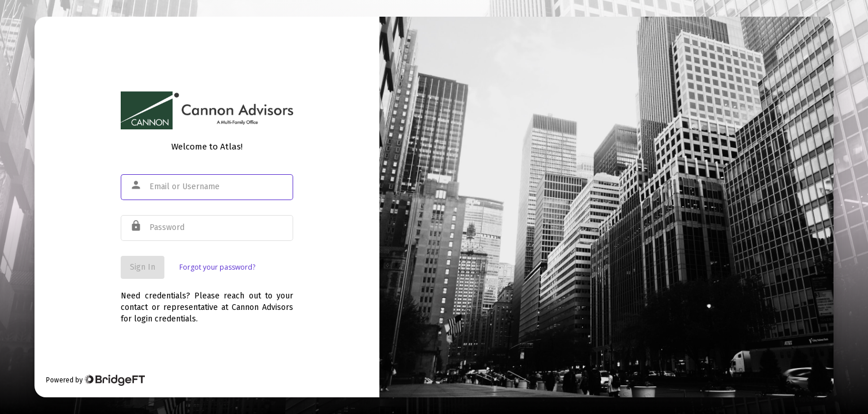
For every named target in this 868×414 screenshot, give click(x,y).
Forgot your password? (217, 267)
